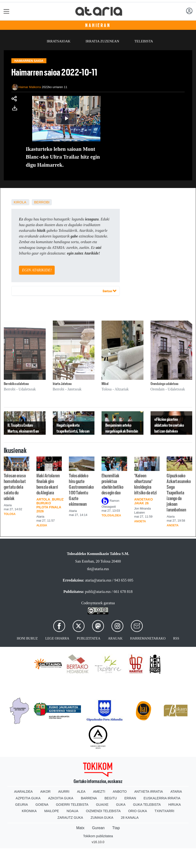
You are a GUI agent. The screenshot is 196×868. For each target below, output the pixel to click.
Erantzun (110, 291)
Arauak (115, 638)
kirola (20, 202)
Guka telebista (147, 805)
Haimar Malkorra (30, 87)
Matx (80, 828)
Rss (176, 638)
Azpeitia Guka (28, 798)
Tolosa (10, 514)
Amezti (99, 792)
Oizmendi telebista (103, 811)
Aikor (45, 792)
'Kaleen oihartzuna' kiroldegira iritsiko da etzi (146, 484)
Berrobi (42, 202)
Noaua (72, 811)
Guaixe (102, 805)
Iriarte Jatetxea (62, 384)
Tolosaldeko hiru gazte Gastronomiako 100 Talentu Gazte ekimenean (81, 490)
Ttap (116, 828)
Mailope (52, 811)
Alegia (42, 525)
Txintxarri (164, 811)
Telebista (144, 41)
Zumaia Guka (102, 818)
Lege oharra (57, 638)
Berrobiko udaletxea (16, 384)
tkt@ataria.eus (98, 569)
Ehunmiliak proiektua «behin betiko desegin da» (112, 484)
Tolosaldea (111, 515)
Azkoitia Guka (61, 798)
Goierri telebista (72, 805)
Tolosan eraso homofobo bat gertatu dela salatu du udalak (15, 487)
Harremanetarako (148, 638)
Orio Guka (137, 811)
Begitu (111, 798)
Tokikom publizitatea (98, 836)
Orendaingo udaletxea (165, 384)
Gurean (98, 828)
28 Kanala (130, 818)
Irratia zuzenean (102, 41)
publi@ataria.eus (98, 592)
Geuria (22, 805)
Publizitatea (89, 638)
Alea (81, 792)
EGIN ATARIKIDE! (37, 270)
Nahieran (98, 25)
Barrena (89, 798)
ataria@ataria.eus (98, 580)
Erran (130, 798)
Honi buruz (27, 638)
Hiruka (175, 805)
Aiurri (64, 792)
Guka (121, 805)
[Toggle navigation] (7, 11)
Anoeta (140, 521)
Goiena (42, 805)
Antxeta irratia (149, 792)
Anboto (120, 792)
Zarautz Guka (70, 818)
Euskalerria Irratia (162, 798)
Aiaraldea (24, 792)
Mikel (105, 384)
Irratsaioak (59, 41)
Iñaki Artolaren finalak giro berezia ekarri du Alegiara (48, 484)
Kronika (29, 811)
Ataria (176, 792)
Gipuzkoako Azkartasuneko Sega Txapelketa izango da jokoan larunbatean (179, 493)
